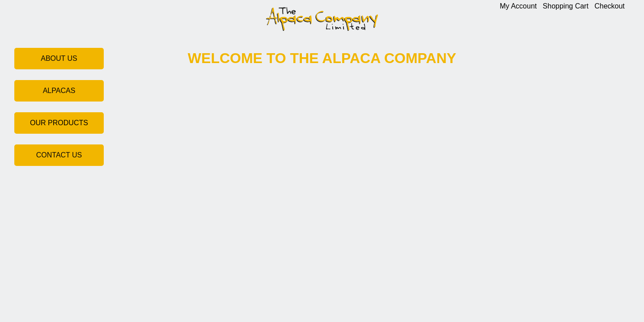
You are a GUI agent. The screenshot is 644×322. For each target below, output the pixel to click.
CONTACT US (59, 155)
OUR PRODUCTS (59, 123)
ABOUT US (59, 58)
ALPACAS (59, 91)
